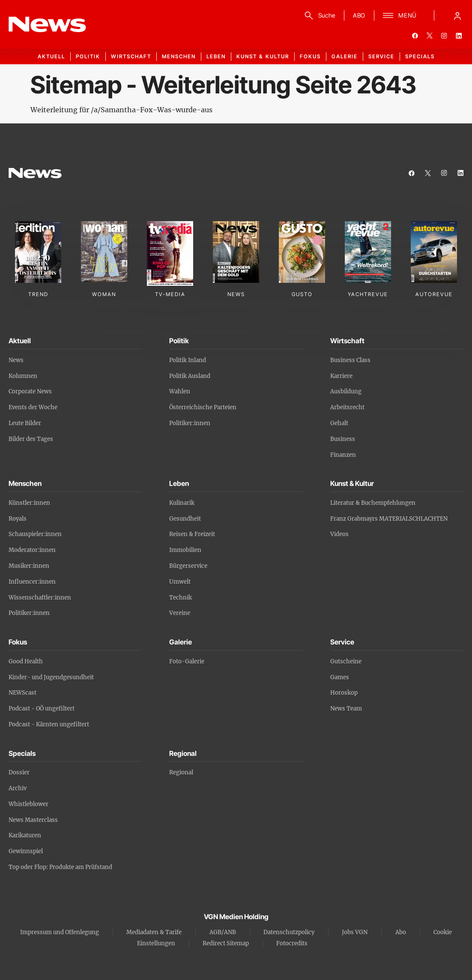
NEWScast (22, 693)
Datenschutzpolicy (289, 932)
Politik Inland (188, 360)
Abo (401, 932)
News (16, 360)
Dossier (19, 772)
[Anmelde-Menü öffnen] (457, 15)
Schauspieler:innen (35, 534)
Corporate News (30, 391)
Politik (88, 56)
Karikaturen (25, 835)
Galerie (345, 56)
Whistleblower (28, 804)
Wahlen (180, 391)
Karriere (341, 376)
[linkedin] (459, 36)
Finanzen (343, 455)
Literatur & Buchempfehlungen (373, 503)
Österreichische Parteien (203, 407)
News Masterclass (33, 820)
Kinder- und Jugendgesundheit (51, 677)
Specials (420, 56)
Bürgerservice (188, 566)
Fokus (310, 56)
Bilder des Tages (31, 439)
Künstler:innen (29, 503)
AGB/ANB (223, 932)
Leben (216, 56)
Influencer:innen (32, 582)
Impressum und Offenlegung (60, 932)
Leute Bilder (25, 423)
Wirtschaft (131, 56)
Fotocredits (292, 943)
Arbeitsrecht (347, 407)
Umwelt (180, 582)
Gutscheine (346, 661)
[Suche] (318, 15)
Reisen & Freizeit (192, 534)
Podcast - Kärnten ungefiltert (49, 724)
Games (340, 677)
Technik (181, 598)
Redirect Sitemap (226, 943)
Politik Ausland (190, 376)
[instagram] (444, 36)
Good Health (26, 661)
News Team (346, 709)
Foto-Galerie (187, 661)
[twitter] (430, 36)
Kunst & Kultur (263, 56)
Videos (339, 534)
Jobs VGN (355, 932)
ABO (359, 15)
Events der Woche (33, 407)
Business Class (350, 360)
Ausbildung (346, 391)
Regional (181, 772)
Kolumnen (23, 376)
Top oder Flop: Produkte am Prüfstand (60, 867)
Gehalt (339, 423)
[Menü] (400, 15)
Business (343, 439)
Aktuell (51, 56)
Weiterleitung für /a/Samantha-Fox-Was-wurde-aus (121, 110)
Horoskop (344, 693)
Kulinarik (182, 503)
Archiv (18, 788)
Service (381, 56)
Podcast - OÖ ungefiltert (42, 709)
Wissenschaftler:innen (40, 598)
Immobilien (185, 550)
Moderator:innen (32, 550)
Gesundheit (185, 519)
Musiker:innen (29, 566)
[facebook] (415, 36)
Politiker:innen (190, 423)
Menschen (179, 56)
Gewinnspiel (26, 851)
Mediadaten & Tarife (154, 932)
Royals (18, 519)
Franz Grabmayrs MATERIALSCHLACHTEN (389, 519)
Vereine (180, 613)
